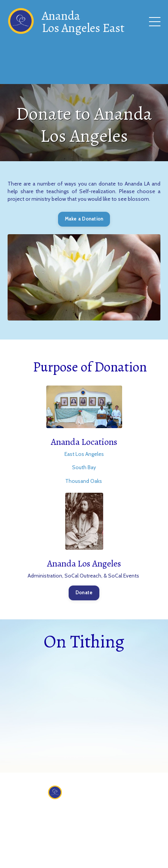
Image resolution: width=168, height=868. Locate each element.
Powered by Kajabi (84, 857)
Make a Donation (84, 219)
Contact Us (82, 813)
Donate (84, 593)
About (50, 813)
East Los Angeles (84, 454)
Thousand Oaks (84, 481)
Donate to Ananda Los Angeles (84, 125)
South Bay (84, 467)
